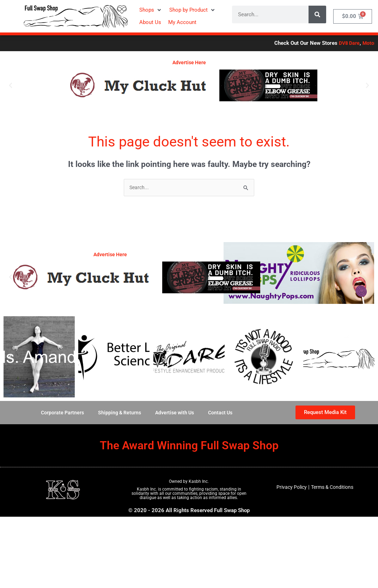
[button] (151, 10)
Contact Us (223, 413)
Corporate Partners (59, 413)
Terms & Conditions (334, 488)
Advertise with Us (175, 413)
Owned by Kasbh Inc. (189, 482)
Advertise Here (189, 62)
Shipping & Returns (118, 413)
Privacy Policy (290, 488)
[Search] (317, 14)
